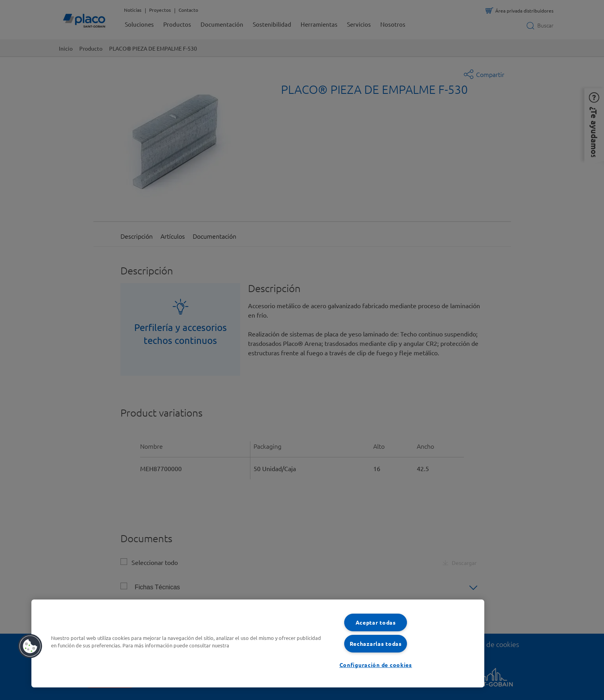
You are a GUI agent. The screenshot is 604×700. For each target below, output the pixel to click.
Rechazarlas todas (376, 643)
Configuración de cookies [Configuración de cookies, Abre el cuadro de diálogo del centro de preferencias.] (376, 665)
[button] (30, 646)
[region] (258, 643)
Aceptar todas (376, 622)
